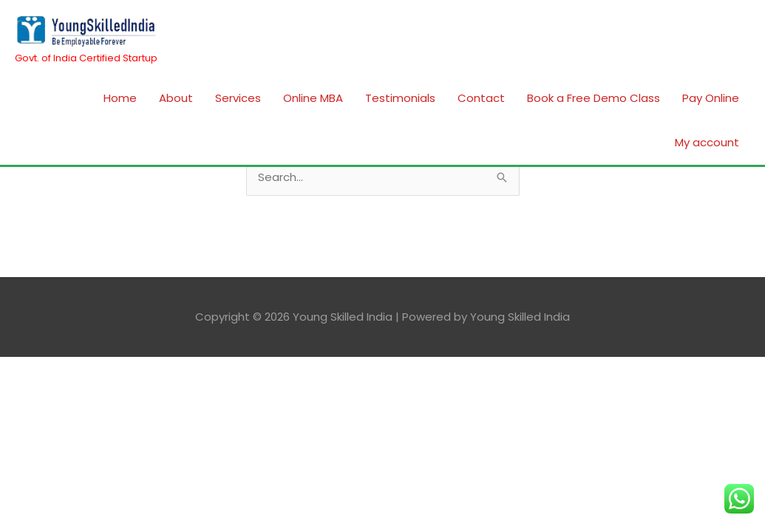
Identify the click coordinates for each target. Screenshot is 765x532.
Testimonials (400, 98)
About (176, 98)
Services (238, 98)
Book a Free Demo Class (594, 98)
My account (707, 142)
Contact (481, 98)
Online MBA (313, 98)
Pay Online (711, 98)
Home (120, 98)
